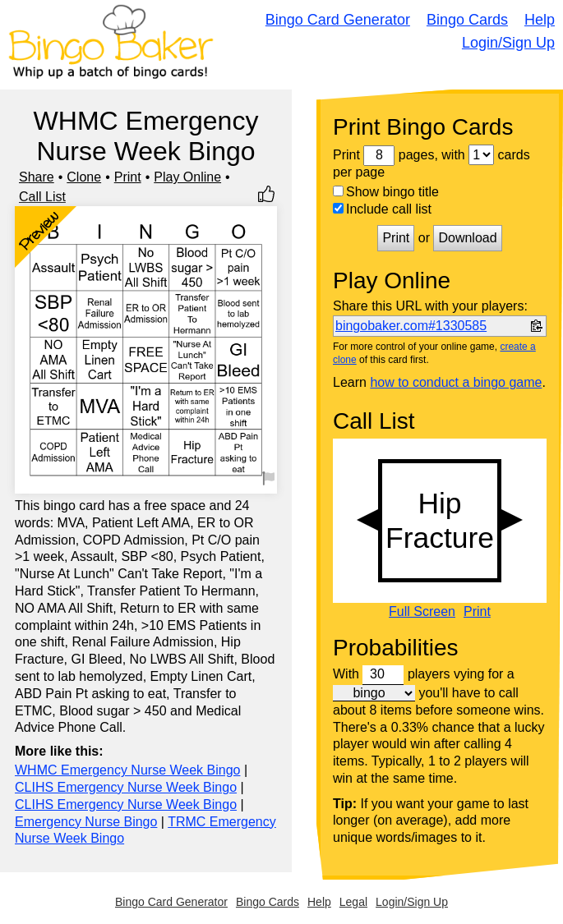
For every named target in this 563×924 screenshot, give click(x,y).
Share (37, 177)
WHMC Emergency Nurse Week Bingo (127, 770)
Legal (353, 902)
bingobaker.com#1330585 (411, 326)
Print (128, 177)
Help (540, 20)
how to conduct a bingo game (456, 382)
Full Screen (422, 612)
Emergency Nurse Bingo (86, 822)
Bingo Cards (467, 20)
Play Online (187, 177)
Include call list (382, 209)
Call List (42, 197)
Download (467, 238)
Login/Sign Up (508, 43)
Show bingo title (386, 192)
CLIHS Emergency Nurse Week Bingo (126, 787)
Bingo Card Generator (338, 20)
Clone (84, 177)
